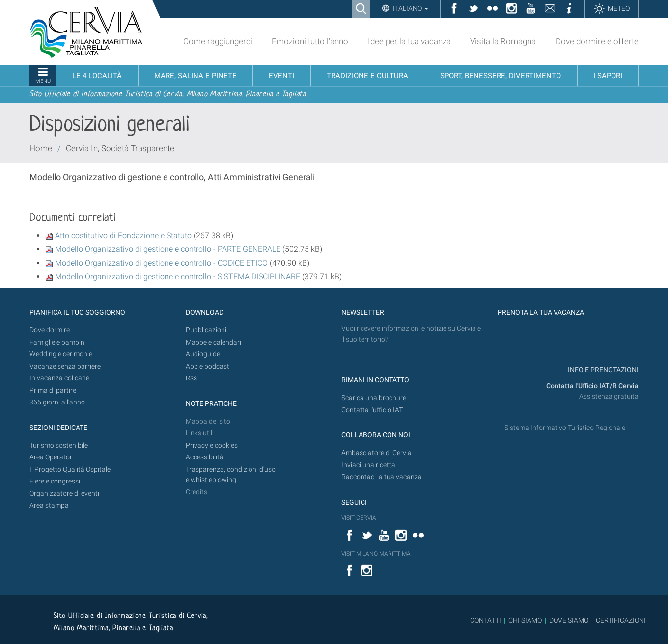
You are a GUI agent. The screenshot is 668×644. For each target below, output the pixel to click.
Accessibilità (205, 457)
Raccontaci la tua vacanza (382, 477)
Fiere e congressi (55, 481)
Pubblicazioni (206, 330)
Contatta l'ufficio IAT (372, 410)
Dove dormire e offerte (597, 41)
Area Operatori (52, 457)
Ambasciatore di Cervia (376, 453)
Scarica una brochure (374, 398)
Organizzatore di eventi (64, 494)
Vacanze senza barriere (65, 366)
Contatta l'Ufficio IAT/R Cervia (592, 386)
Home (41, 148)
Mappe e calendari (213, 342)
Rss (191, 378)
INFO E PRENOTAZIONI (602, 370)
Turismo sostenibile (59, 445)
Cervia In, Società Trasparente (120, 148)
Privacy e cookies (212, 445)
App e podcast (208, 366)
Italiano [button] (410, 8)
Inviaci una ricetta (368, 465)
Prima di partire (53, 390)
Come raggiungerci (218, 41)
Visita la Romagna (503, 41)
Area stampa (49, 505)
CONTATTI (486, 620)
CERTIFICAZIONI (621, 620)
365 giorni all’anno (57, 402)
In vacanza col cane (59, 378)
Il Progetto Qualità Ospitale (70, 470)
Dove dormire (50, 330)
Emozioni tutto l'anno (310, 41)
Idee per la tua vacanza (409, 41)
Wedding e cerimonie (61, 354)
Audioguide (203, 354)
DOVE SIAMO (568, 620)
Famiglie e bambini (58, 342)
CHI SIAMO (525, 620)
